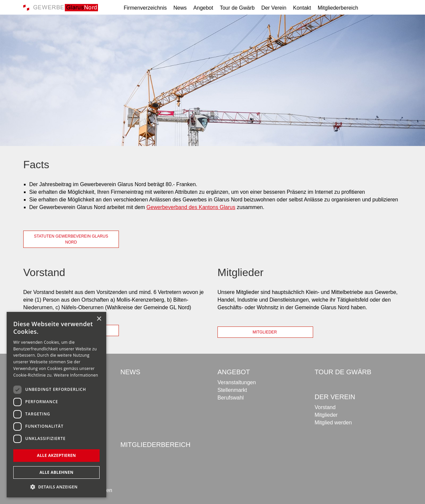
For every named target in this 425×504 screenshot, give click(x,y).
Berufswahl (231, 398)
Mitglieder (265, 332)
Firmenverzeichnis (145, 8)
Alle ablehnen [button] (56, 472)
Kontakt (302, 8)
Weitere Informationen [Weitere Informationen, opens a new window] (76, 375)
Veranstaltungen (237, 382)
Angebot (203, 8)
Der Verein (274, 8)
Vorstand (325, 407)
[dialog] (56, 405)
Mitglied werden (333, 423)
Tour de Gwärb (237, 8)
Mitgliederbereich (338, 8)
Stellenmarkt (232, 390)
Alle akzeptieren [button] (56, 455)
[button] (56, 487)
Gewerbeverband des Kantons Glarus (191, 207)
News (180, 8)
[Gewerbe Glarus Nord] (61, 7)
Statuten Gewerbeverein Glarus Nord (71, 239)
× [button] (99, 319)
